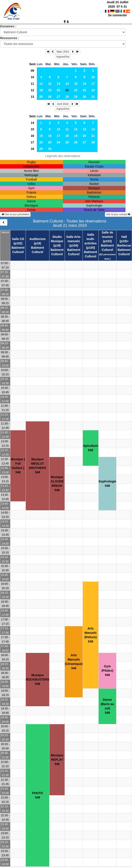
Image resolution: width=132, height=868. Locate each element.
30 (85, 97)
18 (41, 90)
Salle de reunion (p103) (107, 237)
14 (67, 84)
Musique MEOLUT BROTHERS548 (38, 466)
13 (59, 84)
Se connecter (117, 15)
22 (76, 90)
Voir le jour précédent (15, 214)
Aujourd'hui (63, 57)
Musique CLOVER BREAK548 (57, 484)
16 (85, 84)
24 (93, 90)
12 (50, 84)
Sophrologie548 (108, 484)
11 (33, 84)
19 (50, 90)
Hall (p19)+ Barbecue (124, 241)
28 (67, 97)
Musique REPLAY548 (57, 760)
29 (76, 97)
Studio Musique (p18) (57, 241)
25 (41, 97)
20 (59, 90)
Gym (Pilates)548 (107, 671)
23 (85, 90)
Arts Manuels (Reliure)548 (90, 635)
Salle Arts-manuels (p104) (74, 241)
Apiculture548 (90, 448)
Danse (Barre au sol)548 (107, 706)
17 (93, 84)
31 (93, 97)
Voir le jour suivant (118, 214)
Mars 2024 (63, 52)
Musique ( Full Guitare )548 (18, 466)
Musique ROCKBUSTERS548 (37, 679)
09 (33, 71)
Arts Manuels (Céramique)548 (74, 662)
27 (59, 97)
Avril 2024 (63, 104)
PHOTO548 (37, 795)
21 (93, 136)
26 (50, 97)
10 (33, 77)
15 (76, 84)
